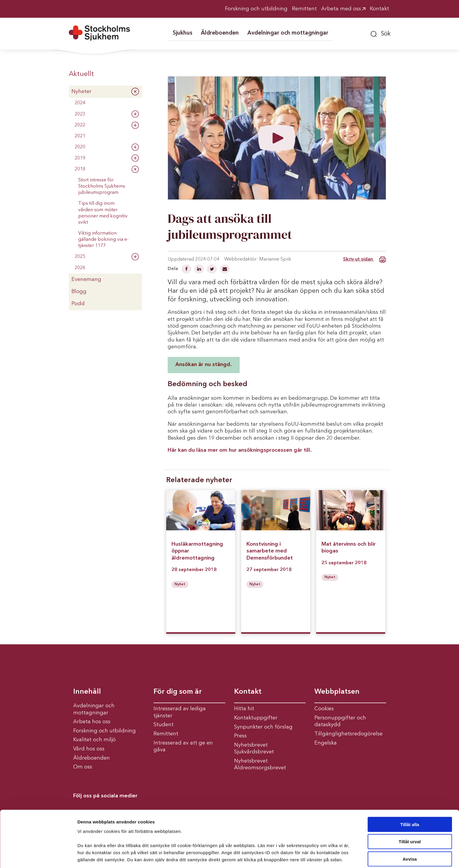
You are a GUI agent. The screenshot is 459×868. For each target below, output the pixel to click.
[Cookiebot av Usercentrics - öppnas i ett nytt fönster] (38, 856)
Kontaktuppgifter (256, 718)
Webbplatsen (337, 692)
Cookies (324, 709)
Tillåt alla (410, 802)
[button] (380, 33)
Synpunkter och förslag (263, 727)
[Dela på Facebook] (187, 270)
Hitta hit (244, 709)
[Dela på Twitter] (213, 270)
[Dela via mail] (225, 270)
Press (240, 736)
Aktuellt (81, 74)
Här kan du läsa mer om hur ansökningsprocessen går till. (240, 450)
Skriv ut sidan (364, 260)
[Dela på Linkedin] (200, 270)
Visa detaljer (321, 856)
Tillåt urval (410, 819)
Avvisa (410, 837)
